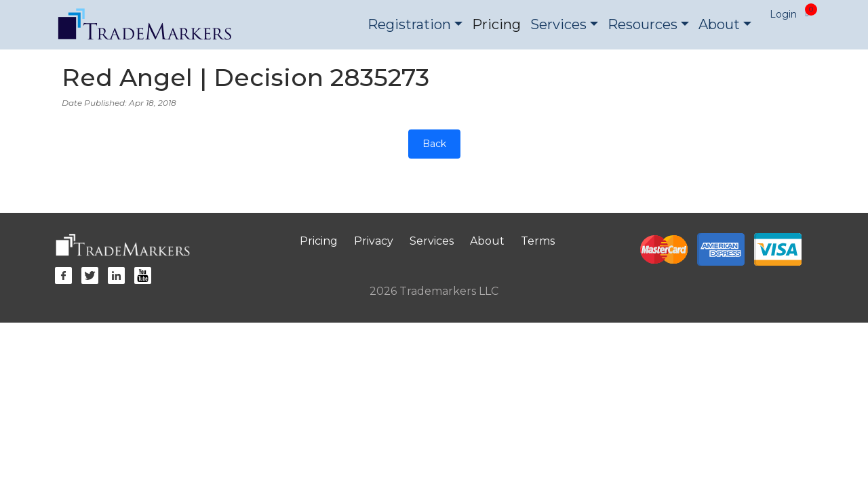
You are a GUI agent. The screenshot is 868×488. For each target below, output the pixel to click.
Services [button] (558, 24)
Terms (538, 241)
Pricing (496, 24)
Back (434, 144)
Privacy (374, 241)
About (487, 241)
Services (432, 241)
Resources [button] (643, 24)
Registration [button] (409, 24)
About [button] (719, 24)
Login (783, 14)
